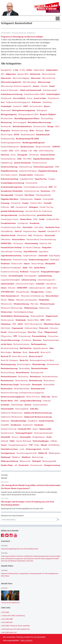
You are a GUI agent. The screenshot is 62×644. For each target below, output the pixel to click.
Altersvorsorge (44, 82)
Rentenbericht (53, 364)
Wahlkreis (16, 457)
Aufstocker (36, 102)
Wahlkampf (6, 457)
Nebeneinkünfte (37, 316)
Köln (31, 268)
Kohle (25, 268)
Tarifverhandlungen (41, 441)
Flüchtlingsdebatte (43, 195)
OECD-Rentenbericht (33, 324)
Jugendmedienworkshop (11, 255)
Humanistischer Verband (11, 247)
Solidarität (5, 421)
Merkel (4, 300)
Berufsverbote (7, 118)
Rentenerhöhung (8, 372)
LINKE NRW (22, 288)
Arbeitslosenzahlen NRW (34, 94)
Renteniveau (23, 376)
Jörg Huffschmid (30, 251)
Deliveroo (5, 155)
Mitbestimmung (31, 308)
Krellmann (24, 272)
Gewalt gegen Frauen (10, 219)
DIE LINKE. (6, 612)
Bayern (47, 106)
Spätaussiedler (45, 429)
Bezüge (51, 126)
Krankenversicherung (10, 272)
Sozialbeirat (33, 421)
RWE (16, 401)
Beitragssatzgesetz (9, 114)
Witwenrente (25, 461)
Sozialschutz (28, 425)
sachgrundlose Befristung (31, 401)
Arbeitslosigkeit (53, 94)
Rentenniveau (49, 380)
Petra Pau (32, 332)
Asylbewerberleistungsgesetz (18, 102)
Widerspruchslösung (9, 461)
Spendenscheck (7, 433)
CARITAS (56, 147)
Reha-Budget (6, 352)
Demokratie (34, 155)
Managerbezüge (23, 292)
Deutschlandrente (8, 159)
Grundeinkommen (8, 223)
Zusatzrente (24, 465)
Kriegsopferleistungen (50, 272)
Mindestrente (6, 304)
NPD (42, 320)
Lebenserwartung (29, 280)
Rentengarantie (37, 372)
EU (55, 187)
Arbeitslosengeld (50, 90)
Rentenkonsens (7, 380)
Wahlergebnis (54, 453)
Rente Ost (24, 360)
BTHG (17, 134)
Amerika (44, 86)
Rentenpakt (37, 384)
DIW (57, 167)
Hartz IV (18, 231)
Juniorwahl (43, 255)
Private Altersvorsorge (10, 340)
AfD (3, 74)
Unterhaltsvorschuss (9, 449)
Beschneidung (47, 118)
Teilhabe (54, 441)
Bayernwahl (6, 110)
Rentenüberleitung (22, 389)
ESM (51, 187)
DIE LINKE (27, 159)
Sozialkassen (16, 425)
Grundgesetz (23, 223)
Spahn (35, 429)
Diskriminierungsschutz (44, 167)
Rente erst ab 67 (36, 356)
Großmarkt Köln (53, 219)
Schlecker (47, 401)
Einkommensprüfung (9, 179)
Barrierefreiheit (36, 106)
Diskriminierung (25, 167)
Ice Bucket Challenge (32, 247)
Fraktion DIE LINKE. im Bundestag (13, 616)
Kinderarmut (6, 260)
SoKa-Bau (34, 409)
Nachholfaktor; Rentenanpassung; (15, 316)
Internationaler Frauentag (11, 251)
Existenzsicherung (32, 191)
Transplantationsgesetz (18, 445)
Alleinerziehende (49, 74)
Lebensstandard (7, 284)
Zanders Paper (7, 465)
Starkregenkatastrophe (43, 433)
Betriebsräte (6, 126)
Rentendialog (24, 368)
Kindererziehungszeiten (39, 260)
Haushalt (42, 231)
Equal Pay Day (41, 179)
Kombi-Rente (40, 268)
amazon (36, 86)
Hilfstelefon (6, 239)
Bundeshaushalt (43, 134)
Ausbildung (47, 102)
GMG (35, 219)
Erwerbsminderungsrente (12, 187)
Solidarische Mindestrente (12, 413)
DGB (19, 159)
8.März (29, 70)
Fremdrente (16, 203)
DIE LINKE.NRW (7, 619)
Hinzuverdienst (18, 239)
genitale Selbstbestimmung (12, 211)
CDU (11, 151)
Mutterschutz (7, 312)
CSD (30, 151)
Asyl (3, 102)
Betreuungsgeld (20, 122)
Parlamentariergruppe (17, 332)
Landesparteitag (45, 276)
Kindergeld (55, 260)
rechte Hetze (6, 344)
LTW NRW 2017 (8, 292)
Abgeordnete (39, 70)
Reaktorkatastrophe (51, 340)
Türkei (37, 445)
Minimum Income (47, 304)
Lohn (49, 288)
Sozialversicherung (9, 429)
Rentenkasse (35, 376)
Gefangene (33, 207)
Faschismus (45, 191)
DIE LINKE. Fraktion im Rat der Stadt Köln (16, 626)
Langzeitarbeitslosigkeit (10, 280)
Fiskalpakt (19, 195)
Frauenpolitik (48, 199)
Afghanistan (11, 74)
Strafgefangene (39, 437)
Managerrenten (37, 292)
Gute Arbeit (28, 227)
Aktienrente (35, 74)
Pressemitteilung (39, 336)
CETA (17, 151)
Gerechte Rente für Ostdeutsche (39, 211)
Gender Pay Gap (46, 207)
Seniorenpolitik (7, 409)
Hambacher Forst (52, 227)
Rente (25, 352)
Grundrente (34, 223)
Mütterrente (44, 308)
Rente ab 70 (6, 356)
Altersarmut (6, 78)
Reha (52, 348)
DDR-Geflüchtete (46, 151)
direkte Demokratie (22, 163)
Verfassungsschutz (34, 449)
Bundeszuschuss (27, 147)
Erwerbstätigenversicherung (35, 187)
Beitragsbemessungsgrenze (24, 110)
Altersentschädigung (21, 78)
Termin (4, 445)
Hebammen (22, 235)
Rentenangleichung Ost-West (42, 360)
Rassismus (37, 340)
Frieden (25, 203)
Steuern (15, 437)
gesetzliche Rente (45, 215)
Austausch (17, 106)
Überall (44, 445)
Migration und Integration (27, 300)
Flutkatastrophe (26, 199)
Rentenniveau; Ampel (10, 384)
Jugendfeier (44, 251)
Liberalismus (51, 284)
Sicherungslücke (22, 409)
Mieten (11, 300)
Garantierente (21, 207)
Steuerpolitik (25, 437)
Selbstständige (17, 405)
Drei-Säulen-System (9, 175)
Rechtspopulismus (39, 344)
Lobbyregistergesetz (37, 288)
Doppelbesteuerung (9, 171)
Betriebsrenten (40, 126)
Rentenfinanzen (23, 372)
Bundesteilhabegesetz (10, 147)
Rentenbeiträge (39, 364)
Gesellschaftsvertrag (27, 215)
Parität (4, 332)
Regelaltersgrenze (41, 348)
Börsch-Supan (7, 134)
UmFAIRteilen (54, 445)
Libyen (4, 288)
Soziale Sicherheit (46, 421)
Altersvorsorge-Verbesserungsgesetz (16, 86)
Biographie (5, 130)
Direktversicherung (9, 167)
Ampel (52, 86)
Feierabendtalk (7, 195)
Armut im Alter (40, 98)
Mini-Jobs (34, 304)
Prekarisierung (24, 336)
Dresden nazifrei (26, 175)
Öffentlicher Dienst (52, 324)
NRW (48, 320)
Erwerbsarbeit (31, 183)
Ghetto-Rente (26, 219)
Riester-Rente (7, 401)
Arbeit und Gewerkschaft (31, 90)
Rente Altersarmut (20, 356)
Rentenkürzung (36, 380)
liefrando (12, 288)
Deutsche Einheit (48, 155)
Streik (49, 437)
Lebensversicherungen (25, 284)
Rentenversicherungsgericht (13, 397)
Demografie (22, 155)
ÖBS (14, 324)
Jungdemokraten (30, 255)
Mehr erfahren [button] (27, 640)
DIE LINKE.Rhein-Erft (9, 632)
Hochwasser (18, 243)
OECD (20, 324)
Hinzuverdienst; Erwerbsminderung (41, 239)
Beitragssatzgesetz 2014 (28, 114)
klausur (27, 263)
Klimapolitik (50, 263)
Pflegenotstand (51, 332)
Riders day (46, 397)
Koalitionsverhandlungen (11, 268)
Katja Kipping (54, 255)
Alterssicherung (49, 78)
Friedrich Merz (36, 203)
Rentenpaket (25, 384)
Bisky (32, 130)
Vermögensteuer (8, 453)
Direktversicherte (40, 163)
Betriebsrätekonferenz (22, 126)
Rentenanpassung (8, 364)
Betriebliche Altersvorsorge (39, 122)
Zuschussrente (36, 465)
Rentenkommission (50, 376)
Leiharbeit (40, 284)
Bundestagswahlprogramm (34, 142)
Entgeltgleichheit (27, 179)
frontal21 (48, 203)
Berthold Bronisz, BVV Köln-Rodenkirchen (16, 629)
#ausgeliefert (6, 70)
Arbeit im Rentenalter (10, 90)
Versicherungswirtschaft (27, 453)
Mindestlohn (44, 300)
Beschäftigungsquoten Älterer (27, 118)
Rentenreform (7, 389)
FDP (54, 191)
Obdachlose (6, 324)
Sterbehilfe (5, 437)
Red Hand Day (26, 348)
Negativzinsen (52, 316)
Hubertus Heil (45, 243)
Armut (30, 98)
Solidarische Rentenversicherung (38, 413)
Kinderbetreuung (20, 260)
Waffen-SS (43, 453)
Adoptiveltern (52, 70)
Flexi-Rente (29, 195)
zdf (16, 465)
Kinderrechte (17, 263)
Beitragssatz (42, 110)
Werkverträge (38, 457)
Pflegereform (6, 336)
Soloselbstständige (18, 421)
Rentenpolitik (49, 384)
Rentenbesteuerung (9, 368)
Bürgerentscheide (43, 147)
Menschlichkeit (52, 296)
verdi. (22, 449)
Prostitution (26, 340)
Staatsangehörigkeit (24, 433)
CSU (35, 151)
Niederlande (21, 320)
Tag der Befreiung (24, 441)
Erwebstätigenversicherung (12, 183)
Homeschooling (31, 243)
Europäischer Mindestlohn (12, 191)
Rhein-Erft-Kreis (33, 397)
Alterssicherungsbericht (11, 82)
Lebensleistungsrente (46, 280)
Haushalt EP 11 (54, 231)
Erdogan (52, 179)
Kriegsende (35, 272)
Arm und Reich (19, 98)
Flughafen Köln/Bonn (10, 199)
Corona (24, 151)
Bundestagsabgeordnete (11, 142)
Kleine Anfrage (38, 263)
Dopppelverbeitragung (48, 171)
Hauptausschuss (30, 231)
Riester (55, 397)
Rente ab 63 (34, 352)
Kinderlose (5, 263)
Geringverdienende (9, 215)
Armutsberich (53, 98)
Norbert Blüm (33, 320)
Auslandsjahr (6, 106)
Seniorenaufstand (40, 405)
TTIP (31, 445)
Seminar (28, 405)
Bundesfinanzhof (28, 134)
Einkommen (39, 175)
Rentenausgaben (24, 364)
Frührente (5, 207)
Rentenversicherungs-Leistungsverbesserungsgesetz (22, 393)
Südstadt (4, 441)
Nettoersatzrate (7, 320)
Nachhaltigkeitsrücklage (24, 312)
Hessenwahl (50, 235)
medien (49, 292)
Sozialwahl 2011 (24, 429)
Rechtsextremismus (22, 344)
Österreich (44, 328)
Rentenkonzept (21, 380)
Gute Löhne (39, 227)
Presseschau (53, 336)
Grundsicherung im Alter (11, 227)
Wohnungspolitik (49, 461)
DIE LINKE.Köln (7, 622)
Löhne (55, 288)
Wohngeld (36, 461)
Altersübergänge (29, 82)
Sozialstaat (39, 425)
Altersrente (36, 78)
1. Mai (16, 70)
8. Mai (22, 70)
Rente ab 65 (45, 352)
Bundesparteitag (8, 139)
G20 (12, 207)
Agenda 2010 (23, 74)
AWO (26, 106)
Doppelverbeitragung (28, 171)
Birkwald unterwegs (20, 130)
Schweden (5, 405)
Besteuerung (6, 122)
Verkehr (46, 449)
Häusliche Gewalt (8, 235)
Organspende (17, 328)
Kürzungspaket (30, 276)
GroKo (42, 219)
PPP (15, 336)
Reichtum (17, 352)
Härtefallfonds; (7, 231)
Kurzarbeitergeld (16, 276)
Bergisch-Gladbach (48, 114)
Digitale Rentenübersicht (44, 159)
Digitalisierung (7, 163)
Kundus (4, 276)
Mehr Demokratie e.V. (10, 296)
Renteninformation (9, 376)
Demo (13, 155)
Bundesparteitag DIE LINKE (27, 139)
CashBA (4, 151)
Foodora (38, 199)
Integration (47, 247)
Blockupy (40, 130)
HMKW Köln (6, 243)
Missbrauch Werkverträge (12, 308)
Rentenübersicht (38, 389)
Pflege (40, 332)
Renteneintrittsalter (40, 368)
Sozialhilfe (5, 425)
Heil (30, 235)
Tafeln (12, 441)
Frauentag (5, 203)
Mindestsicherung (21, 304)
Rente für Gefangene (9, 360)
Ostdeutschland (31, 328)
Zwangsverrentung (52, 465)
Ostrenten (54, 328)
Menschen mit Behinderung (32, 296)
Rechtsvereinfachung (9, 348)
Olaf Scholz (5, 328)
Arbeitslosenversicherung (12, 94)
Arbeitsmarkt (6, 98)
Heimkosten (38, 235)
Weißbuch (26, 457)
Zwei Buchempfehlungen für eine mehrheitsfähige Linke (20, 549)
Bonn (47, 130)
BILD (57, 126)
